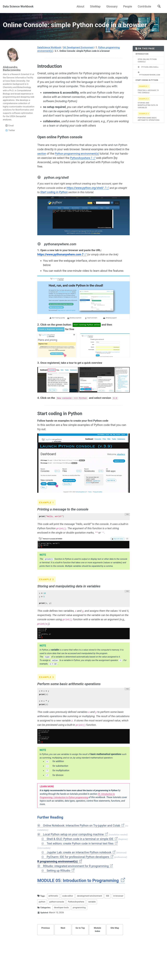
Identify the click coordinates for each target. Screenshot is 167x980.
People (128, 6)
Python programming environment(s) (79, 161)
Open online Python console (147, 68)
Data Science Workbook (18, 6)
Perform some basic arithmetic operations (149, 124)
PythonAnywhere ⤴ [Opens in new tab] (92, 166)
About (80, 6)
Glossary (112, 6)
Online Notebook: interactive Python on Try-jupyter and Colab (84, 839)
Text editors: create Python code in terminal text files (82, 858)
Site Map (115, 944)
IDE (108, 912)
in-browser (119, 912)
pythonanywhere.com (149, 81)
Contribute (144, 6)
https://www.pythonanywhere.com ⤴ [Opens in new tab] (62, 262)
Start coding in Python (64, 200)
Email (10, 133)
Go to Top (80, 944)
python (42, 918)
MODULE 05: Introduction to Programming (81, 896)
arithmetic (54, 912)
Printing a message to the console (148, 97)
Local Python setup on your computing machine (76, 848)
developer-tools (62, 924)
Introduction (142, 62)
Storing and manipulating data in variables (148, 110)
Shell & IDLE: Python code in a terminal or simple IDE (82, 853)
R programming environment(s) (60, 876)
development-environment (90, 912)
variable (92, 918)
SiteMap (95, 6)
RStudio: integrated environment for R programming (78, 881)
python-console (57, 918)
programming (80, 924)
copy (127, 523)
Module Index (97, 946)
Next (63, 944)
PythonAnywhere (76, 918)
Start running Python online (90, 333)
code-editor (68, 912)
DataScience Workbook (49, 55)
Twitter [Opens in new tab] (10, 138)
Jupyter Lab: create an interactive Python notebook (81, 867)
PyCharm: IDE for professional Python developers (80, 872)
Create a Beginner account (52, 337)
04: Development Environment (78, 55)
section (42, 161)
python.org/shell (148, 75)
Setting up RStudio (61, 886)
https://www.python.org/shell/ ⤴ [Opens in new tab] (90, 196)
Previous (46, 944)
